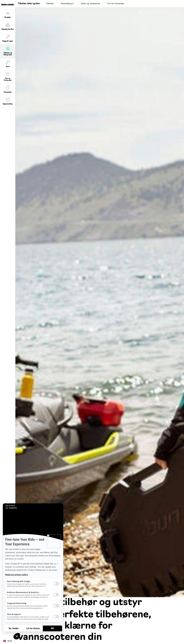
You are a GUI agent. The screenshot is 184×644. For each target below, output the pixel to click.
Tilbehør (50, 4)
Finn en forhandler (116, 4)
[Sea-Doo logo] (8, 5)
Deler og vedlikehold (90, 4)
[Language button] (8, 641)
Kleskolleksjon (67, 4)
